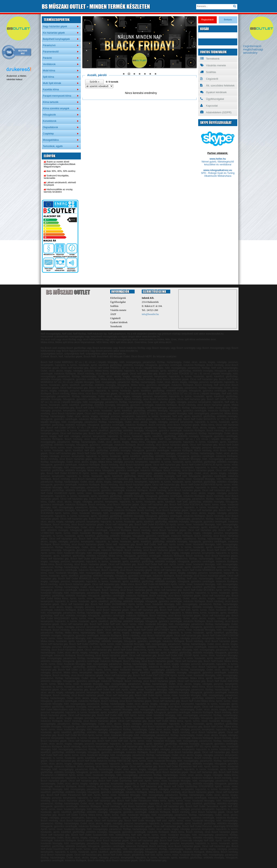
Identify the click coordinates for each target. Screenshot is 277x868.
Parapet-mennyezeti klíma (57, 96)
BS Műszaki (68, 292)
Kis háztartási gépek (54, 33)
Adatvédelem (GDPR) (216, 112)
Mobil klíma (49, 71)
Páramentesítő (51, 52)
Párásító (47, 58)
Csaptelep (48, 134)
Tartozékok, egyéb (53, 146)
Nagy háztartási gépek (55, 26)
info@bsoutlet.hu (150, 314)
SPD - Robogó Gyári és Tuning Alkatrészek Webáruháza (218, 174)
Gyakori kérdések (213, 92)
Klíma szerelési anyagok (56, 108)
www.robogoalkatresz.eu (218, 170)
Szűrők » (94, 82)
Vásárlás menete (213, 65)
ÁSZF (113, 314)
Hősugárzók (49, 115)
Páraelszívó (49, 45)
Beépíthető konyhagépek (56, 39)
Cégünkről (209, 79)
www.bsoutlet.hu (148, 339)
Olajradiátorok (50, 127)
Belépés (228, 20)
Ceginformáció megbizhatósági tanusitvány (253, 49)
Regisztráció (207, 20)
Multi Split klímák (52, 83)
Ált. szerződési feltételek (217, 85)
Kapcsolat (209, 106)
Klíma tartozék (51, 102)
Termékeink (210, 59)
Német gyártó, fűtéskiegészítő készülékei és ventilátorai (218, 163)
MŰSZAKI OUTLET (96, 7)
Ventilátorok (49, 64)
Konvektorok (50, 121)
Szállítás (208, 72)
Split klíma (48, 77)
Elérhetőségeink (118, 298)
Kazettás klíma (51, 89)
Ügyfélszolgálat (212, 99)
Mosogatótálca (51, 140)
